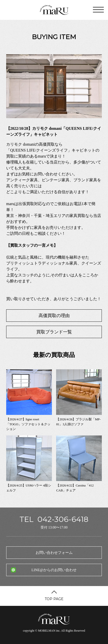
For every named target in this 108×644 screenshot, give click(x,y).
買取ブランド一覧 (54, 332)
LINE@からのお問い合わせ (54, 570)
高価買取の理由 (54, 316)
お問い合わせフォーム (54, 553)
